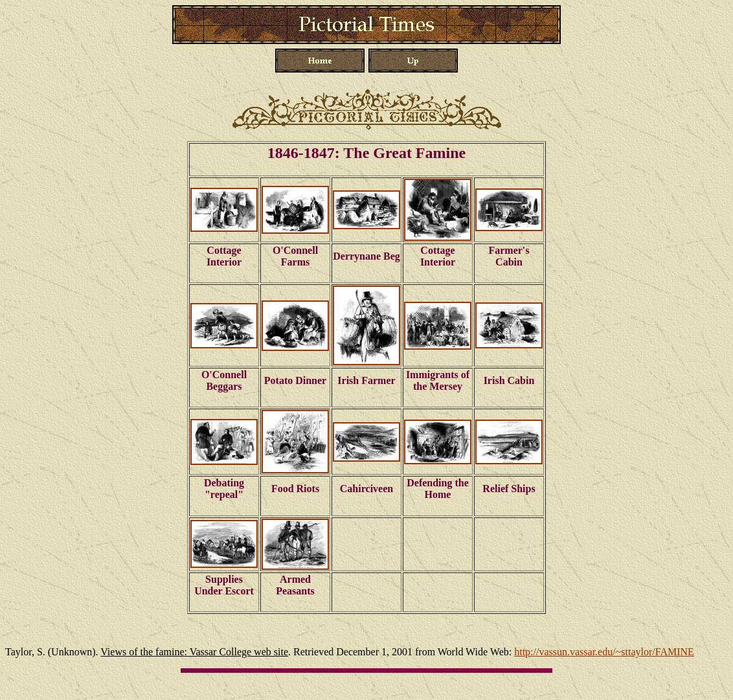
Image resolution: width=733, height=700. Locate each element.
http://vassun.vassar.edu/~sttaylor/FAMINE (604, 652)
